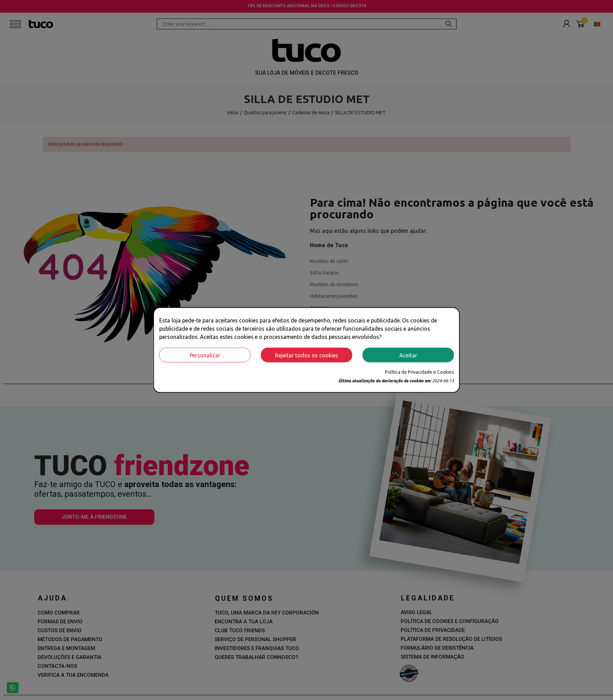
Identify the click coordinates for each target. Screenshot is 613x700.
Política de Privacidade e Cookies (420, 372)
